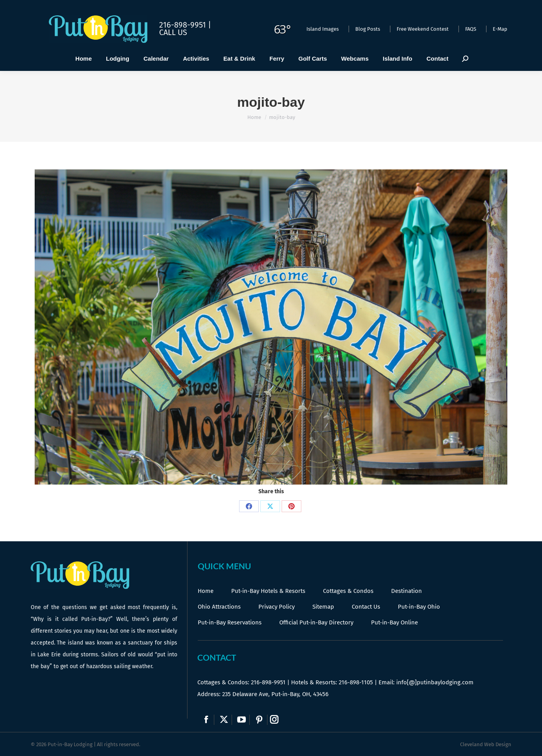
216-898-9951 (268, 682)
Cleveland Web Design (486, 744)
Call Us (173, 32)
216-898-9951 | (185, 25)
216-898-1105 (356, 682)
